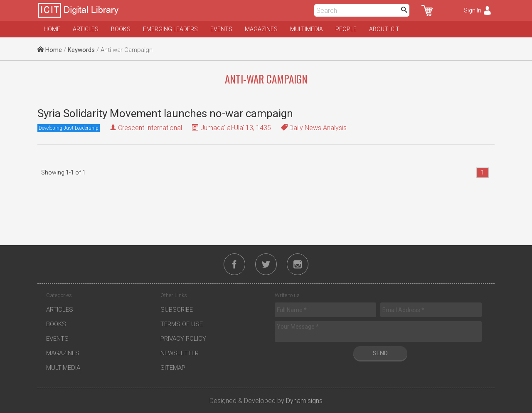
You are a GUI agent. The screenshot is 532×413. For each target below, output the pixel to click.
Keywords (81, 50)
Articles (86, 29)
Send (380, 353)
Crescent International (150, 128)
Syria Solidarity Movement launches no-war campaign (165, 113)
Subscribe (177, 310)
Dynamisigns (304, 401)
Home (52, 29)
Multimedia (307, 29)
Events (221, 29)
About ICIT (384, 29)
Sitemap (173, 368)
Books (121, 29)
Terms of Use (182, 324)
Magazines (261, 29)
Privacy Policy (183, 339)
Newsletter (180, 353)
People (346, 29)
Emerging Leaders (170, 29)
